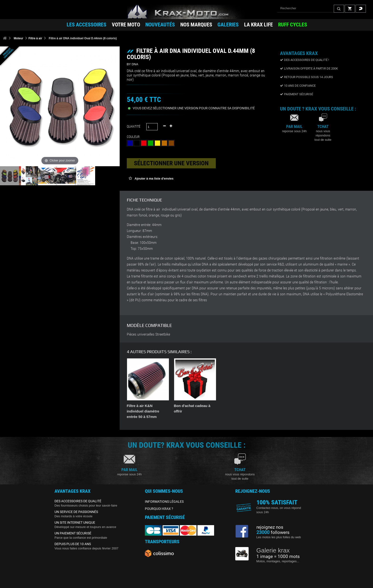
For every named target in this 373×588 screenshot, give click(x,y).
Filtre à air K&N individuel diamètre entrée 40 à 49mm (190, 411)
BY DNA (133, 64)
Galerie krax (273, 550)
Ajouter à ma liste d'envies (154, 178)
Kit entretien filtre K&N (146, 406)
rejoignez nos (270, 527)
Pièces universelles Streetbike (148, 334)
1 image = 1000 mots (278, 557)
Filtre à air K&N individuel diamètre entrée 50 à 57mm (237, 411)
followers (273, 533)
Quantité (134, 126)
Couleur (134, 137)
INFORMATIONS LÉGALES (164, 502)
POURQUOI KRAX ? (159, 509)
